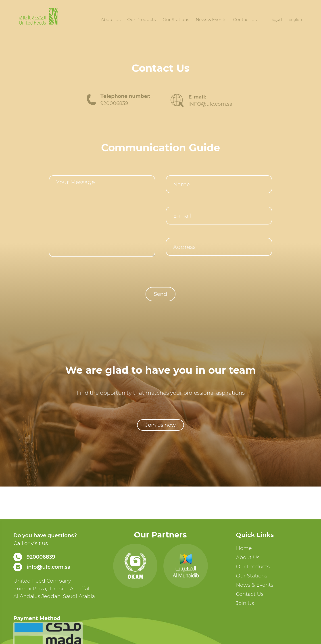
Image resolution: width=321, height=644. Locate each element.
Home (244, 548)
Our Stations (176, 20)
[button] (160, 425)
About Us (111, 20)
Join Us (245, 603)
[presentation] (83, 269)
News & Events (211, 20)
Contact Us (245, 20)
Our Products (142, 20)
